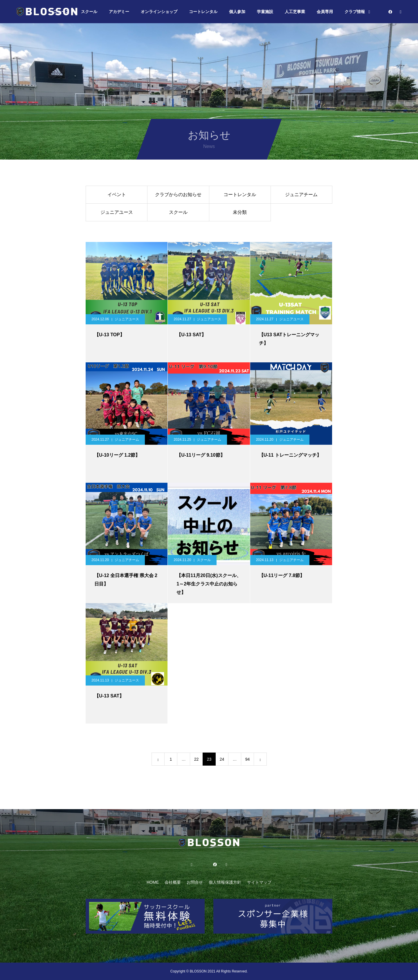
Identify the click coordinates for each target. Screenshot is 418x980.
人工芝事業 (295, 12)
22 (197, 759)
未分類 (240, 212)
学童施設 (265, 12)
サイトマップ (259, 882)
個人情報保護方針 (225, 882)
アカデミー (119, 12)
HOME (153, 882)
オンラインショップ (159, 12)
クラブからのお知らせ (178, 195)
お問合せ (195, 882)
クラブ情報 (355, 12)
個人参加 (237, 12)
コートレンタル (203, 12)
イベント (117, 195)
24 (222, 759)
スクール (89, 12)
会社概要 (173, 882)
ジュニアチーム (301, 195)
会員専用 (325, 12)
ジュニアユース (117, 212)
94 (248, 759)
